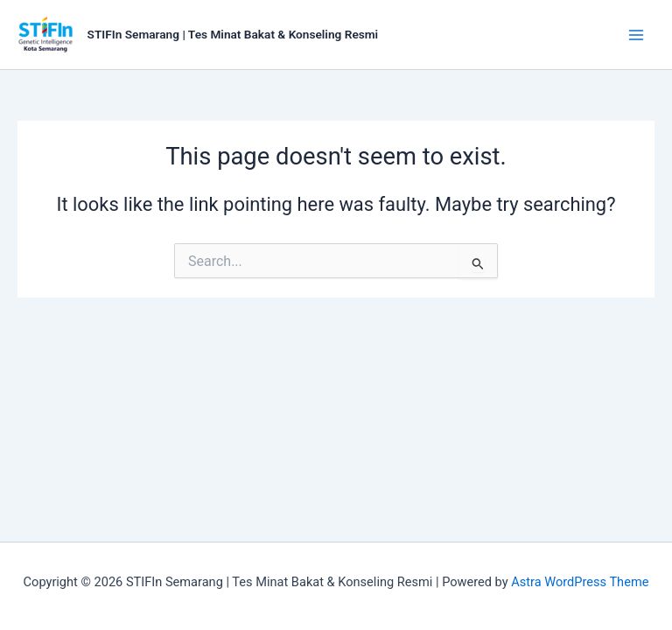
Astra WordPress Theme (580, 582)
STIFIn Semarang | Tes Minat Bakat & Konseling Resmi (233, 34)
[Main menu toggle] (636, 35)
